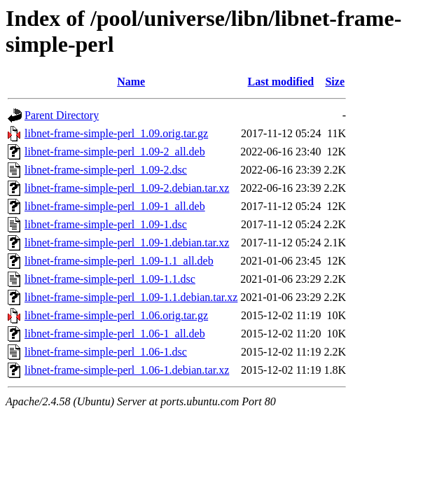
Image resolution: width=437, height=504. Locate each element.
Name (131, 82)
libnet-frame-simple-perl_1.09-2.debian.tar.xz (127, 188)
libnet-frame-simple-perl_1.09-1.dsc (106, 224)
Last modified (281, 82)
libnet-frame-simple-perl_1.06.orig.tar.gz (116, 315)
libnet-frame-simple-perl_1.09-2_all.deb (115, 152)
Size (335, 82)
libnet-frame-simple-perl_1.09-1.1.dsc (110, 279)
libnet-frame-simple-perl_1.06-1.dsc (106, 352)
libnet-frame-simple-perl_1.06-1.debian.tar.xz (127, 370)
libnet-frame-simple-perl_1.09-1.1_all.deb (119, 261)
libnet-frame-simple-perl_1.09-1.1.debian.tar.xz (131, 297)
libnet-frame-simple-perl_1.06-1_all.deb (115, 334)
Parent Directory (62, 115)
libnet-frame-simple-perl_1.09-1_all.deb (115, 206)
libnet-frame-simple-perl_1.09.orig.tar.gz (116, 133)
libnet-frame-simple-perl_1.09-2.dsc (106, 170)
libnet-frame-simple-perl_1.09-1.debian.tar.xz (127, 243)
